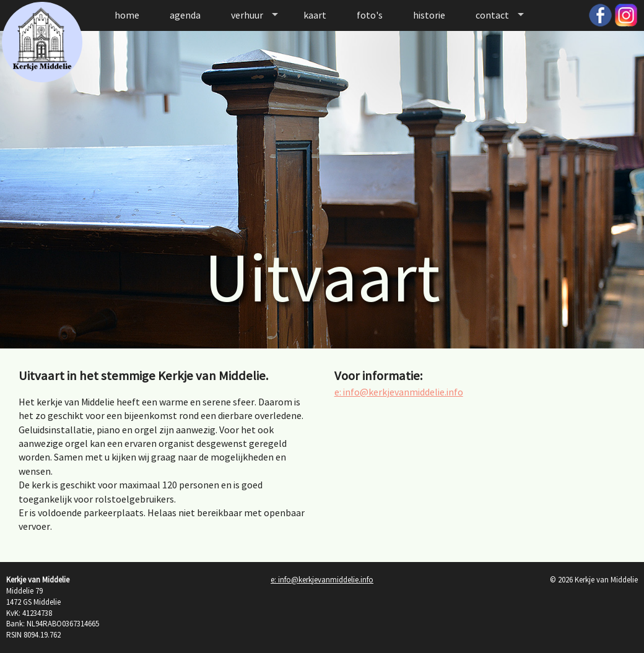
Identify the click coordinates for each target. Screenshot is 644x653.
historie (429, 15)
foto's (370, 15)
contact (492, 15)
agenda (185, 15)
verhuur (247, 15)
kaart (315, 15)
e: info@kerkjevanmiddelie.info (399, 392)
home (127, 15)
